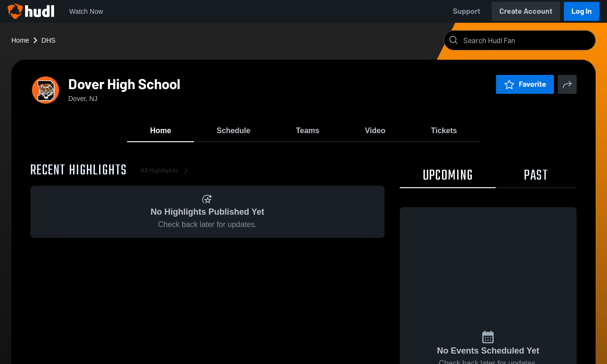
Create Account (526, 11)
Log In (582, 11)
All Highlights (166, 170)
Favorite (525, 84)
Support (467, 11)
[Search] (527, 40)
